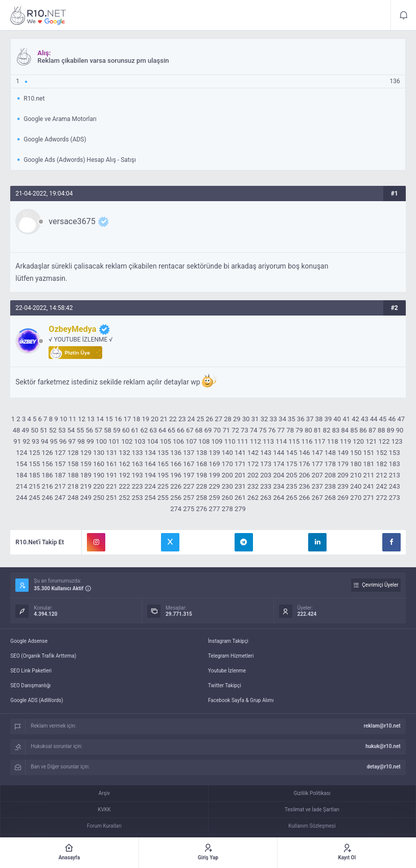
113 (268, 441)
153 (395, 453)
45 (383, 419)
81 (318, 430)
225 (163, 486)
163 (137, 464)
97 (72, 441)
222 (125, 486)
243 (395, 486)
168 (201, 464)
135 (163, 453)
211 (368, 475)
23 (182, 419)
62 (144, 430)
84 (345, 430)
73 (245, 430)
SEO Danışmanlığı (30, 685)
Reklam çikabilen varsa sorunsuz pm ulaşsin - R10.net (38, 15)
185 (34, 475)
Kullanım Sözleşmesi (312, 826)
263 (266, 498)
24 (191, 419)
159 (86, 464)
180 (356, 464)
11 (73, 419)
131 (111, 453)
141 (240, 453)
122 (384, 441)
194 (150, 475)
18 (137, 419)
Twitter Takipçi (225, 685)
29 (237, 419)
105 (166, 441)
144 (279, 453)
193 (137, 475)
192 (125, 475)
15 (109, 419)
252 (125, 498)
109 (217, 441)
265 (292, 498)
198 (201, 475)
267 (317, 498)
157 (60, 464)
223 (137, 486)
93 (36, 441)
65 (171, 430)
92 (26, 441)
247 (60, 498)
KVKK (104, 810)
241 (368, 486)
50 (34, 430)
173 (266, 464)
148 (330, 453)
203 (266, 475)
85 (354, 430)
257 (189, 498)
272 (382, 498)
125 (34, 453)
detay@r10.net (384, 767)
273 (395, 498)
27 (218, 419)
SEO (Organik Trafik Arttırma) (43, 656)
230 (227, 486)
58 (108, 430)
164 (150, 464)
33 (274, 419)
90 (400, 430)
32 (264, 419)
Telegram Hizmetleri (231, 656)
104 (153, 441)
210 (356, 475)
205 (292, 475)
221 (111, 486)
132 (125, 453)
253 (137, 498)
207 (317, 475)
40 (338, 419)
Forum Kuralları (104, 826)
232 (253, 486)
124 (21, 453)
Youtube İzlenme (227, 671)
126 (48, 453)
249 (86, 498)
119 (345, 441)
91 (17, 441)
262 (253, 498)
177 (317, 464)
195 (163, 475)
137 (189, 453)
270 (356, 498)
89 (391, 430)
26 (209, 419)
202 (253, 475)
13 (91, 419)
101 (114, 441)
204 (279, 475)
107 (191, 441)
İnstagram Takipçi (228, 641)
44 (374, 419)
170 (227, 464)
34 (282, 419)
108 (204, 441)
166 (176, 464)
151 (368, 453)
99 (90, 441)
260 (227, 498)
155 (34, 464)
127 (60, 453)
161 (111, 464)
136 (176, 453)
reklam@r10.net (382, 726)
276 (201, 509)
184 (21, 475)
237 (317, 486)
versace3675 (72, 221)
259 (215, 498)
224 (150, 486)
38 (319, 419)
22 (173, 419)
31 (255, 419)
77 (281, 430)
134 (150, 453)
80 (308, 430)
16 (118, 419)
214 (21, 486)
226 (176, 486)
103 (140, 441)
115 (294, 441)
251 (111, 498)
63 (154, 430)
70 (217, 430)
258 (201, 498)
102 (127, 441)
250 (99, 498)
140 (227, 453)
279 (240, 509)
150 (356, 453)
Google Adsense (29, 641)
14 (100, 419)
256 (176, 498)
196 (176, 475)
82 (327, 430)
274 (176, 509)
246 (48, 498)
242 (382, 486)
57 (98, 430)
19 (145, 419)
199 (215, 475)
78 (290, 430)
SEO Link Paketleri (31, 671)
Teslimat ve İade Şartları (312, 810)
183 (395, 464)
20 (155, 419)
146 (305, 453)
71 (226, 430)
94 (45, 441)
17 (128, 419)
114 (281, 441)
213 (395, 475)
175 (292, 464)
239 (343, 486)
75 (263, 430)
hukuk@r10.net (383, 746)
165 (163, 464)
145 (292, 453)
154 (21, 464)
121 (371, 441)
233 (266, 486)
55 (80, 430)
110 (230, 441)
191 (111, 475)
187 (60, 475)
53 (62, 430)
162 (125, 464)
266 (305, 498)
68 (199, 430)
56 (90, 430)
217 (60, 486)
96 (63, 441)
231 (240, 486)
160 (99, 464)
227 (189, 486)
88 (382, 430)
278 (227, 509)
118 (333, 441)
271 (368, 498)
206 (305, 475)
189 (86, 475)
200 (227, 475)
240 (356, 486)
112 (256, 441)
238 (330, 486)
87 (372, 430)
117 (320, 441)
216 (48, 486)
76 (272, 430)
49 (25, 430)
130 (99, 453)
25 (201, 419)
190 (99, 475)
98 (81, 441)
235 (292, 486)
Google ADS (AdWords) (37, 700)
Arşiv (104, 793)
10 (64, 419)
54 (71, 430)
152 (382, 453)
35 (292, 419)
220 (99, 486)
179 (343, 464)
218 (73, 486)
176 (305, 464)
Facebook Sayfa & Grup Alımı (241, 700)
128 (73, 453)
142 (253, 453)
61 (135, 430)
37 (310, 419)
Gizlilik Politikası (312, 793)
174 (279, 464)
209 (343, 475)
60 (126, 430)
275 (189, 509)
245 (34, 498)
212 (382, 475)
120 (358, 441)
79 (299, 430)
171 (240, 464)
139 (215, 453)
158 (73, 464)
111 (243, 441)
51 (44, 430)
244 (21, 498)
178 (330, 464)
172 (253, 464)
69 (208, 430)
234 (279, 486)
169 (215, 464)
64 (162, 430)
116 (307, 441)
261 (240, 498)
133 (137, 453)
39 (328, 419)
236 (305, 486)
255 (163, 498)
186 (48, 475)
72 (235, 430)
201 (240, 475)
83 (336, 430)
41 (346, 419)
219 (86, 486)
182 (382, 464)
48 (17, 430)
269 (343, 498)
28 (228, 419)
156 (48, 464)
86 (363, 430)
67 (190, 430)
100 (101, 441)
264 (279, 498)
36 (301, 419)
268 (330, 498)
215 (34, 486)
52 (53, 430)
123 (397, 441)
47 (401, 419)
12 (82, 419)
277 (215, 509)
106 (178, 441)
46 (392, 419)
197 (189, 475)
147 (317, 453)
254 (150, 498)
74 (254, 430)
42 (355, 419)
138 (201, 453)
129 (86, 453)
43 (365, 419)
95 (54, 441)
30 (246, 419)
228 (201, 486)
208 (330, 475)
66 (181, 430)
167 (189, 464)
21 (164, 419)
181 (368, 464)
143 (266, 453)
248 (73, 498)
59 (117, 430)
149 (343, 453)
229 (215, 486)
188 (73, 475)
